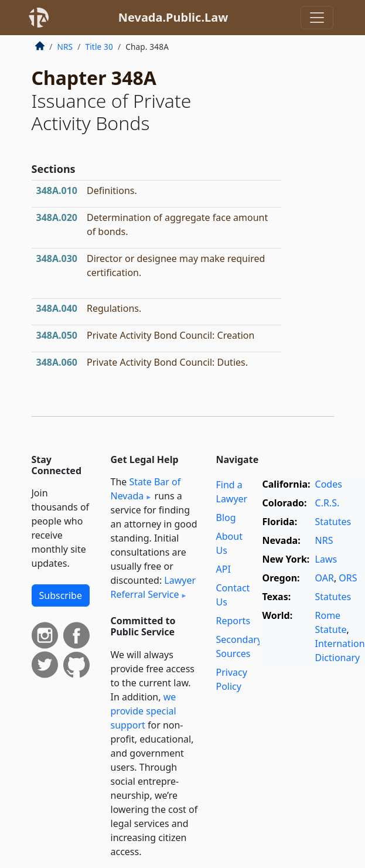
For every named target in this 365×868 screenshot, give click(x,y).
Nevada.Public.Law (173, 17)
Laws (326, 559)
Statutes (333, 522)
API (224, 569)
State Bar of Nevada (146, 489)
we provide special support (144, 711)
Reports (233, 621)
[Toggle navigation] (317, 18)
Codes (329, 484)
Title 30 (99, 47)
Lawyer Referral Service (153, 587)
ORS (348, 578)
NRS (65, 47)
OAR (325, 578)
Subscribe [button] (61, 595)
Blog (226, 518)
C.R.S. (328, 503)
